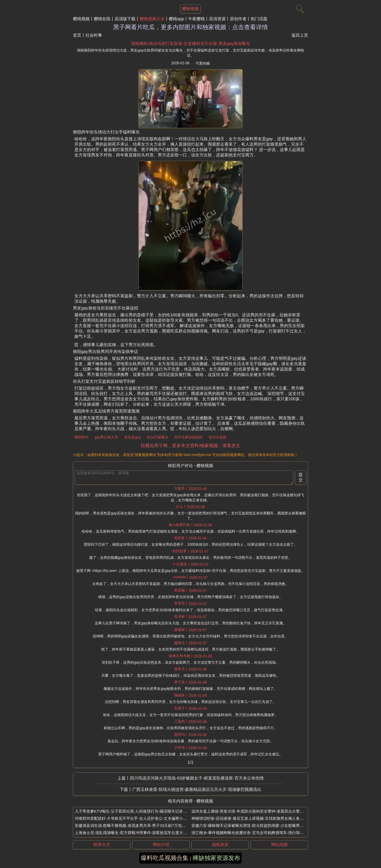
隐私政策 (220, 844)
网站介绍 (161, 844)
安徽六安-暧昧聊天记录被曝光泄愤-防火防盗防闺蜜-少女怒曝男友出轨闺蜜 (255, 826)
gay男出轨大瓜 (106, 437)
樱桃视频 (81, 19)
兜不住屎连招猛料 (188, 437)
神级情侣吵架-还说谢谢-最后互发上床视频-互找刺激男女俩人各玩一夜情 (253, 818)
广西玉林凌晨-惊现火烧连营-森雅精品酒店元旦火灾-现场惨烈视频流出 (197, 789)
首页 (77, 35)
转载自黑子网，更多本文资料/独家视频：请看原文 (190, 445)
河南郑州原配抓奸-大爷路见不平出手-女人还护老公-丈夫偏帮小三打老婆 (137, 818)
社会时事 (94, 35)
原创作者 (238, 19)
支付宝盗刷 (218, 437)
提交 (301, 477)
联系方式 (102, 844)
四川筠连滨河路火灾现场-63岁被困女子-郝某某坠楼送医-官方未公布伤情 (197, 778)
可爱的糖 (203, 63)
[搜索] (299, 7)
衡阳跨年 (82, 437)
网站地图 (279, 844)
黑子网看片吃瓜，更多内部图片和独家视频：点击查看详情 (190, 27)
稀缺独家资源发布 (216, 858)
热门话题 (259, 19)
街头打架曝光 (157, 437)
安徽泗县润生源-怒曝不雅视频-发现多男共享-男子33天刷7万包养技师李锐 (138, 826)
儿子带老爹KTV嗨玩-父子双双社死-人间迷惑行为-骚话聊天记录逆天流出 (136, 811)
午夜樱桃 (196, 19)
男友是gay (132, 437)
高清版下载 (125, 19)
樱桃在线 (102, 19)
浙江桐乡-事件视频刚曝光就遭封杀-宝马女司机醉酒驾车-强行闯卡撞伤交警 (255, 833)
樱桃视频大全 (152, 19)
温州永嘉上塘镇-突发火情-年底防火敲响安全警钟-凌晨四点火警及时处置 (253, 811)
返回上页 (300, 35)
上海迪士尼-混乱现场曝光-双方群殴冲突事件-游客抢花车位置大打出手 (135, 833)
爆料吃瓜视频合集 (165, 858)
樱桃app (176, 19)
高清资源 (217, 19)
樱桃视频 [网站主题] (190, 9)
